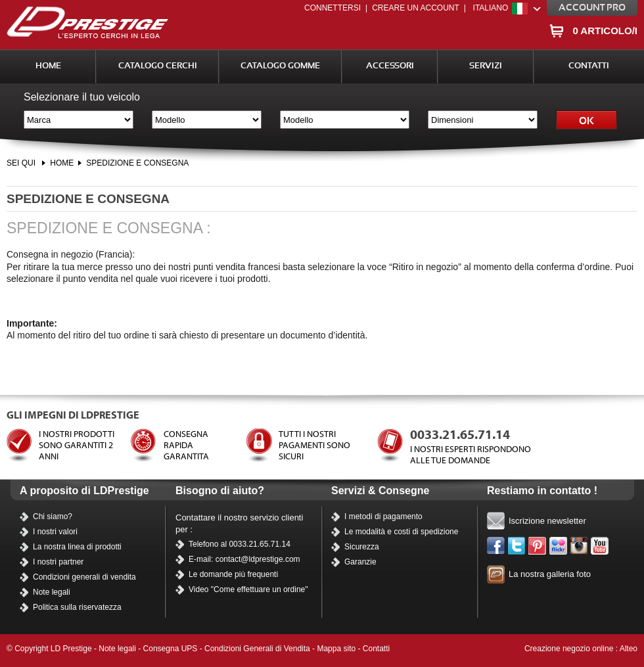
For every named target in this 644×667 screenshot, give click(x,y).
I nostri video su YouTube (600, 546)
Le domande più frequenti (233, 574)
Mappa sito (336, 649)
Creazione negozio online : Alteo (581, 649)
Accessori (390, 66)
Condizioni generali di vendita (84, 577)
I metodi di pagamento (383, 517)
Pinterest (538, 546)
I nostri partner (58, 562)
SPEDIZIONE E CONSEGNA (137, 163)
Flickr (559, 546)
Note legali (52, 592)
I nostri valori (55, 532)
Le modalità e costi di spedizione (401, 532)
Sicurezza (362, 547)
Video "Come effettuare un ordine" (248, 589)
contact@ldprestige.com (258, 559)
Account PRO (592, 8)
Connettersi (333, 8)
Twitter (517, 546)
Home (48, 66)
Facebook (496, 546)
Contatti (589, 66)
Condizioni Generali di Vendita (257, 649)
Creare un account (416, 8)
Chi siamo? (53, 517)
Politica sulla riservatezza (77, 607)
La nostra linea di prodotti (77, 547)
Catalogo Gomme (280, 66)
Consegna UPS (171, 649)
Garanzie (360, 562)
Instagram (580, 546)
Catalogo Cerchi (158, 66)
